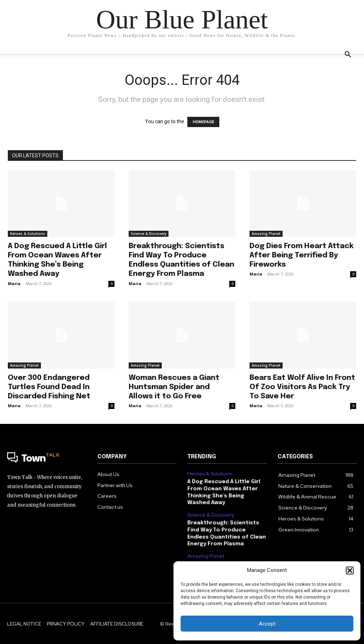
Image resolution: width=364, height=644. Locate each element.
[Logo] (47, 459)
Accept (267, 624)
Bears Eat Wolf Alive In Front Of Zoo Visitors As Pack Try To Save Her (302, 387)
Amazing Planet (266, 234)
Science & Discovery (149, 234)
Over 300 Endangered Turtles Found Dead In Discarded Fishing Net (49, 387)
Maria (14, 283)
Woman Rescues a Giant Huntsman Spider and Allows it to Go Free (174, 387)
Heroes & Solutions (28, 234)
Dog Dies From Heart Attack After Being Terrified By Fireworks (302, 255)
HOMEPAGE (203, 122)
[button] (350, 571)
